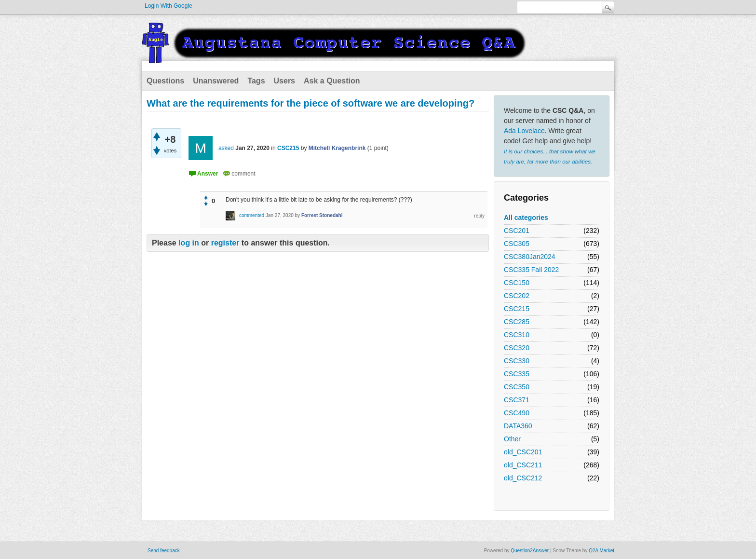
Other (512, 439)
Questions (165, 81)
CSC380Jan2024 (530, 257)
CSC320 (517, 348)
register (225, 243)
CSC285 (517, 322)
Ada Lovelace (524, 131)
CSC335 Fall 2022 (531, 270)
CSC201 (517, 231)
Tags (256, 81)
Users (284, 81)
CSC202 (517, 296)
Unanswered (216, 81)
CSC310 (517, 335)
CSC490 (517, 413)
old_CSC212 (523, 478)
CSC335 (517, 374)
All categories (526, 218)
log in (189, 243)
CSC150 (517, 283)
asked (226, 148)
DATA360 (518, 426)
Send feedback (164, 551)
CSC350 (517, 387)
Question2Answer (530, 551)
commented (252, 215)
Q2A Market (601, 551)
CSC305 (517, 244)
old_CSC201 (523, 452)
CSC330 (517, 361)
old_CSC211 (523, 465)
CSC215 (517, 309)
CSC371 (517, 400)
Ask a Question (332, 81)
